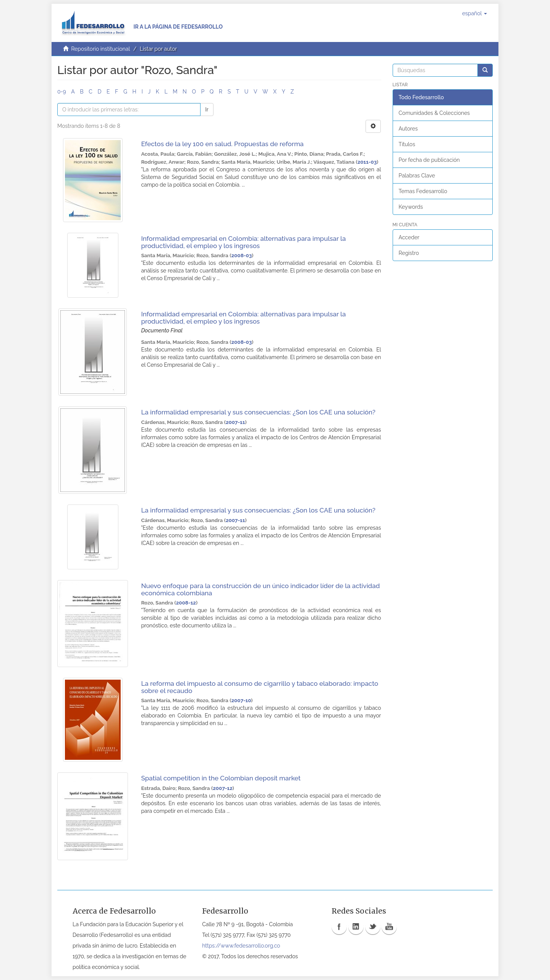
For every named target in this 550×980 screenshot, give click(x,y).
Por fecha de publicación (429, 160)
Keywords (411, 207)
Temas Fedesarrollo (423, 191)
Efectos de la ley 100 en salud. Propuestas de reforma (222, 144)
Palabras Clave (417, 176)
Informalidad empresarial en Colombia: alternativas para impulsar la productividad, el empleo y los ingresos (243, 242)
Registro (409, 253)
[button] (475, 13)
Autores (408, 129)
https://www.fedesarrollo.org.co (241, 946)
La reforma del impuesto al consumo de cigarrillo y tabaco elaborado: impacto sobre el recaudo (260, 687)
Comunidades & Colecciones (434, 113)
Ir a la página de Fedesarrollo (178, 27)
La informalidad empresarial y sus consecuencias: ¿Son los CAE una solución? (258, 412)
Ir (207, 110)
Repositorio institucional (100, 49)
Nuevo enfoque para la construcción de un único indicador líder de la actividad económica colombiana (260, 589)
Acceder (409, 237)
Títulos (407, 144)
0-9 (62, 92)
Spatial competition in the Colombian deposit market (221, 778)
